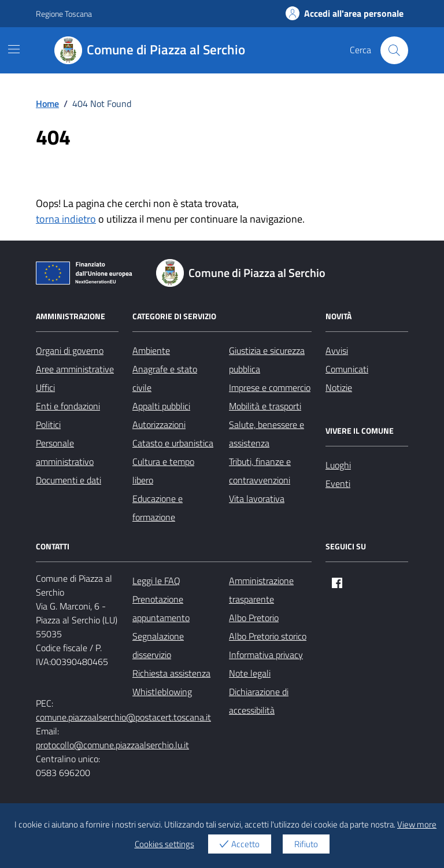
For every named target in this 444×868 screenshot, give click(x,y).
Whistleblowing (162, 692)
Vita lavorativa (257, 498)
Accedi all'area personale (345, 13)
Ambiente (151, 350)
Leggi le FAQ (156, 581)
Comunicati (347, 369)
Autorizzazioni (159, 424)
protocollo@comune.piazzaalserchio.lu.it (112, 745)
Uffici (45, 387)
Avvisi (337, 350)
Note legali (250, 673)
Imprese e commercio (270, 387)
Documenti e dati (69, 480)
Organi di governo (70, 350)
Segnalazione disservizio (158, 645)
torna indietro (66, 219)
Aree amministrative (75, 369)
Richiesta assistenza (171, 673)
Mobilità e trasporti (265, 406)
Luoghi (338, 465)
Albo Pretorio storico (268, 636)
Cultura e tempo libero (163, 471)
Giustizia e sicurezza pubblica (267, 360)
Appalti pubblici (161, 406)
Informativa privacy (266, 655)
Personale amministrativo (65, 452)
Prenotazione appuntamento (161, 608)
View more (417, 824)
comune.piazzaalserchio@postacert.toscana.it (123, 717)
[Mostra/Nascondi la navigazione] (14, 49)
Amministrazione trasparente (261, 590)
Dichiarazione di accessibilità (259, 701)
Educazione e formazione (158, 508)
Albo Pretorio (254, 618)
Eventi (338, 483)
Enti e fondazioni (68, 406)
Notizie (339, 387)
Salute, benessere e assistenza (267, 434)
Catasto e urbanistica (173, 443)
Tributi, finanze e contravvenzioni (260, 471)
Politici (48, 424)
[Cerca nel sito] (394, 50)
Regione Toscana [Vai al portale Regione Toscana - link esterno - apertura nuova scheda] (64, 14)
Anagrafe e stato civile (165, 378)
